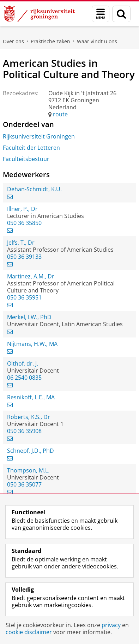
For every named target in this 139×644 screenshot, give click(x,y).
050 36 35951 (24, 297)
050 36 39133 (24, 257)
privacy (111, 625)
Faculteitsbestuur (26, 159)
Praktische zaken (50, 41)
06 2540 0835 (24, 378)
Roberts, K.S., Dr (29, 417)
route (60, 114)
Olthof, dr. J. (23, 363)
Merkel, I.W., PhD (29, 317)
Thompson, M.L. (28, 470)
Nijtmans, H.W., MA (32, 344)
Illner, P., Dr (22, 209)
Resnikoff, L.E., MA (31, 397)
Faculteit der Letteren (31, 148)
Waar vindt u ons (97, 41)
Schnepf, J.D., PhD (31, 451)
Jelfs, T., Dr (21, 243)
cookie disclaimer (29, 632)
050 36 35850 (24, 223)
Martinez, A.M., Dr (31, 276)
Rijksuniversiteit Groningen (39, 136)
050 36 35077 (24, 484)
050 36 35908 (24, 431)
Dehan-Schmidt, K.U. (34, 189)
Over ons (13, 41)
